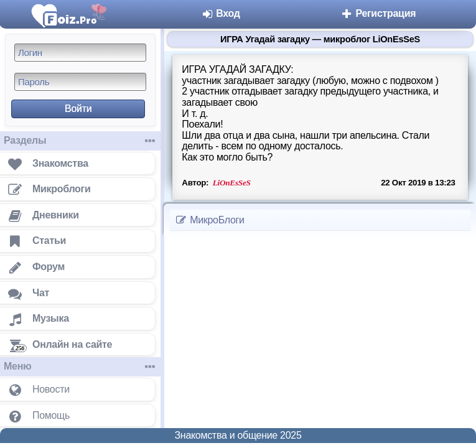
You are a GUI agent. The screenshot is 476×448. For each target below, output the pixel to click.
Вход (221, 13)
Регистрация (378, 13)
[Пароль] (80, 82)
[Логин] (80, 53)
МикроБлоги (210, 220)
